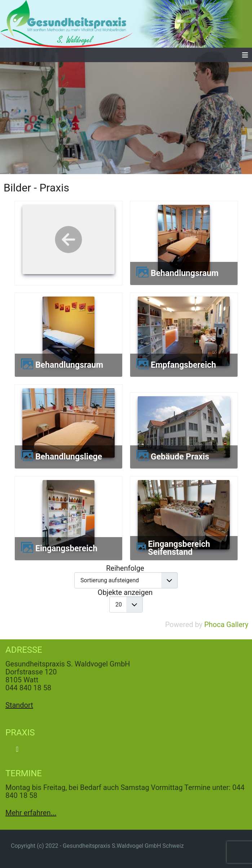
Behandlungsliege (69, 457)
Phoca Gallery (226, 625)
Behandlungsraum (185, 273)
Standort (19, 705)
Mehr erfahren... (31, 813)
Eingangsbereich (66, 549)
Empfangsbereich (183, 365)
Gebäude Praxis (180, 457)
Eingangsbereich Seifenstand (179, 548)
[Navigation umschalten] (17, 749)
